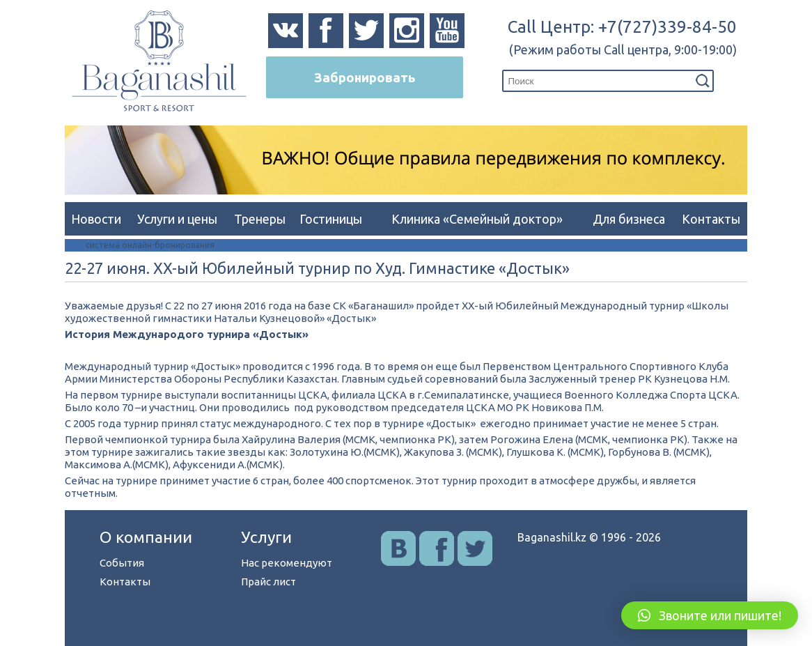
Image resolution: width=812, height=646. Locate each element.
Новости (96, 219)
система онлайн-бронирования (150, 245)
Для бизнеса (629, 219)
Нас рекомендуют (287, 563)
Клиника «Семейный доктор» (477, 219)
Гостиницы (331, 219)
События (122, 563)
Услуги (266, 537)
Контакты (711, 219)
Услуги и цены (177, 219)
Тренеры (260, 219)
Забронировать (365, 77)
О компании (146, 537)
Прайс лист (268, 582)
